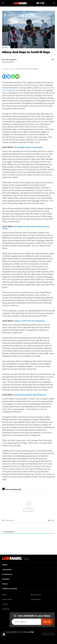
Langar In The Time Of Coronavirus (29, 321)
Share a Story (7, 599)
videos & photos (10, 589)
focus (5, 584)
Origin (32, 632)
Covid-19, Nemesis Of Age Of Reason (30, 395)
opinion (6, 579)
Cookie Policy (36, 599)
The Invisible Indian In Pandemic (28, 147)
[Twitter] (9, 76)
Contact (5, 604)
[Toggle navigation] (3, 3)
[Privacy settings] (4, 634)
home (5, 565)
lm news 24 (7, 574)
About (4, 595)
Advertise (6, 609)
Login (51, 520)
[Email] (17, 76)
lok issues (7, 570)
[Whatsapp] (13, 76)
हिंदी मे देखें (40, 3)
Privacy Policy (36, 595)
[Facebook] (4, 76)
